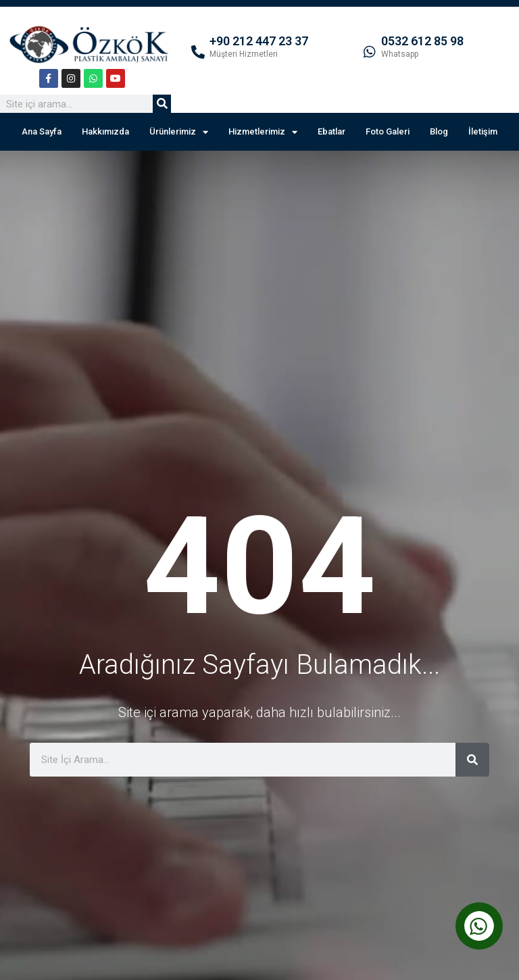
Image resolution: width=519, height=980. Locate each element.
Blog (439, 131)
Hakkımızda (105, 131)
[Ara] (162, 104)
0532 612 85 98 (422, 41)
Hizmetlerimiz (263, 132)
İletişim (483, 131)
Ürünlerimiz (179, 132)
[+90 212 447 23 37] (198, 52)
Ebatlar (331, 131)
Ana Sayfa (42, 131)
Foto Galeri (388, 131)
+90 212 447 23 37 (259, 41)
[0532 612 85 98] (370, 52)
